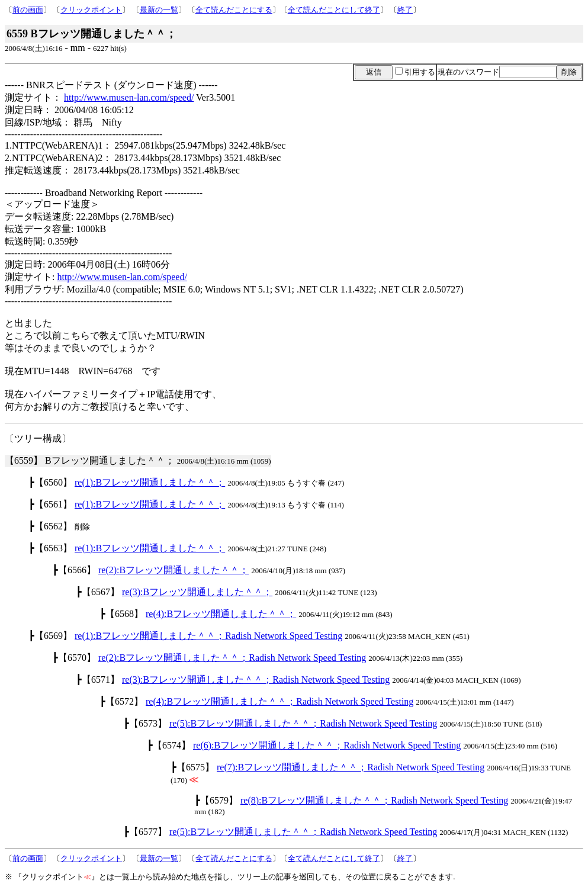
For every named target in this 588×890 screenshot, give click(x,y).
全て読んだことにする (234, 10)
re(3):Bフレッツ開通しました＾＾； (197, 592)
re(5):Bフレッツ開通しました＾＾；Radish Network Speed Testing (303, 723)
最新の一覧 (159, 10)
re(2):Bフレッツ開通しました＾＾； (173, 570)
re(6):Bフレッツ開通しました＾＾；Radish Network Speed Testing (327, 745)
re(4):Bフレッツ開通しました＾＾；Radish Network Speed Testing (279, 701)
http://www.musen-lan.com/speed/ (129, 97)
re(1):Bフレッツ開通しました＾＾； (150, 482)
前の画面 (28, 10)
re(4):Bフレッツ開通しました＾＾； (221, 614)
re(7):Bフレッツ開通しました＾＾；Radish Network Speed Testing (351, 767)
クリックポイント (91, 10)
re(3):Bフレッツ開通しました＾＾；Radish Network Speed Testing (256, 679)
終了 (405, 10)
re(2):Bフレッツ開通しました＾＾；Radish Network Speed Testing (232, 658)
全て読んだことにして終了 (334, 10)
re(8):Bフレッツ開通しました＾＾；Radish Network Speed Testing (374, 800)
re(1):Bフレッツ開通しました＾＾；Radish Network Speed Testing (208, 636)
